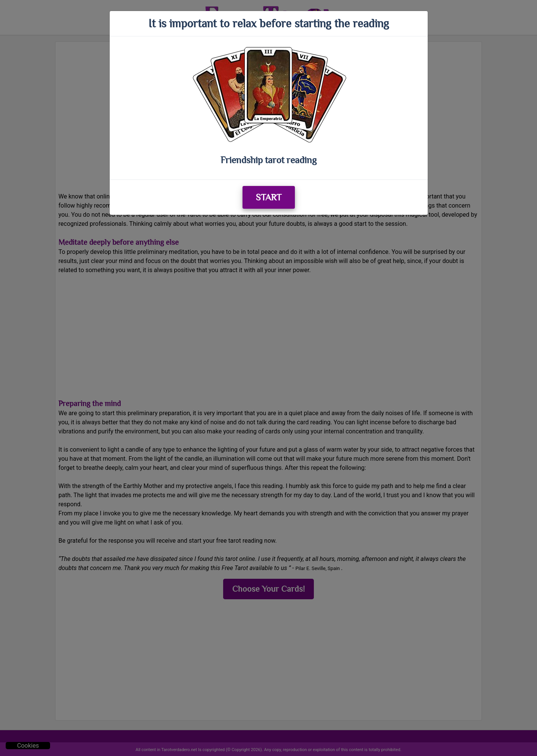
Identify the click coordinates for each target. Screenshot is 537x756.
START (269, 197)
